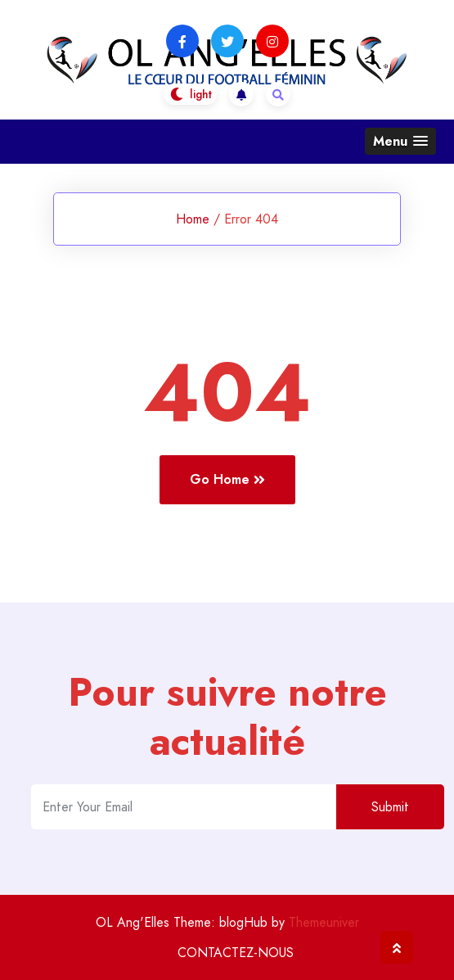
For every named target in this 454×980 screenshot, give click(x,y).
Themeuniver (324, 922)
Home (193, 219)
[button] (400, 141)
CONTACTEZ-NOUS (236, 953)
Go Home (227, 479)
